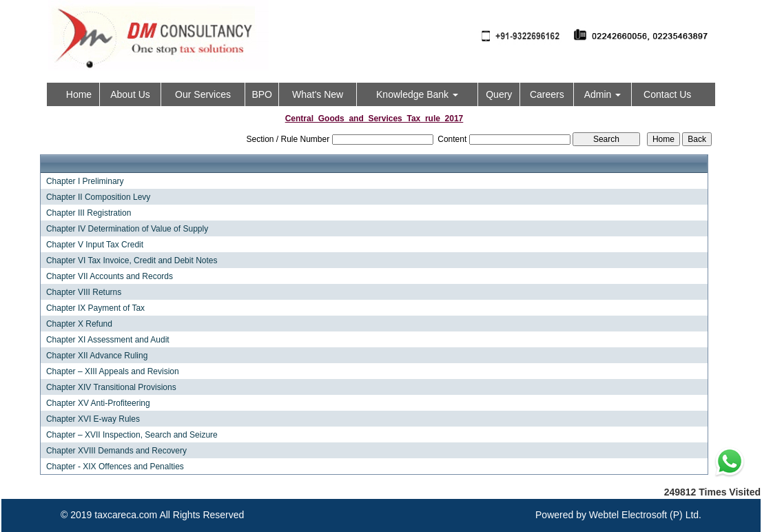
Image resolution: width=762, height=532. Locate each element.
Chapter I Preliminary (85, 181)
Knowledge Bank (417, 94)
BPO (262, 94)
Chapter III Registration (89, 213)
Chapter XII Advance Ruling (97, 356)
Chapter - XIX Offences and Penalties (115, 467)
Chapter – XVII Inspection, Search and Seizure (132, 435)
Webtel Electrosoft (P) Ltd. (645, 515)
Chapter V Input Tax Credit (95, 245)
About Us (130, 94)
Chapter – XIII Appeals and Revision (113, 371)
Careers (547, 94)
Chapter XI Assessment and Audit (108, 340)
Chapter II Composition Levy (98, 197)
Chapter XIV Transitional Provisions (111, 387)
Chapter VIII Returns (84, 292)
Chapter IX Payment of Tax (95, 308)
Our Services (203, 94)
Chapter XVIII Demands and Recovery (116, 451)
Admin (603, 94)
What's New (318, 94)
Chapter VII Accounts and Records (110, 276)
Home (79, 94)
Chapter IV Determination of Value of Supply (127, 229)
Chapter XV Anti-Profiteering (98, 403)
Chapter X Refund (79, 324)
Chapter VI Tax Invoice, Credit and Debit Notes (132, 260)
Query (499, 94)
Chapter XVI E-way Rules (93, 419)
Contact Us (667, 94)
